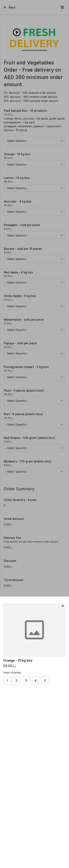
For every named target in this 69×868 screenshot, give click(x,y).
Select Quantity (12, 672)
